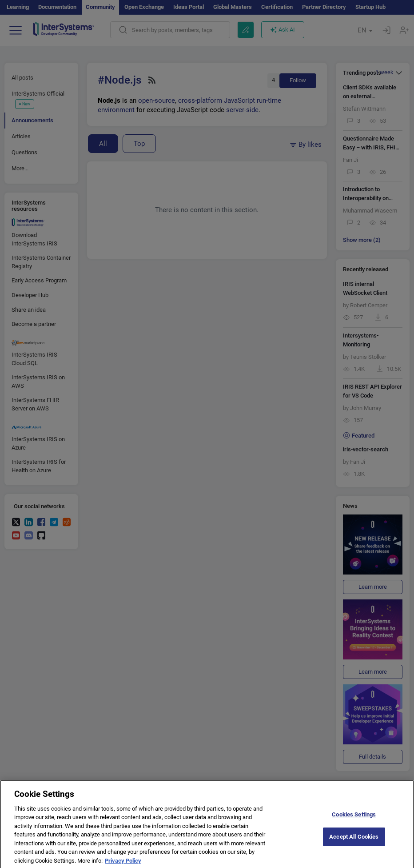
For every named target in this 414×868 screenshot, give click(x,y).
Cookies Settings (354, 820)
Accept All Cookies (354, 842)
